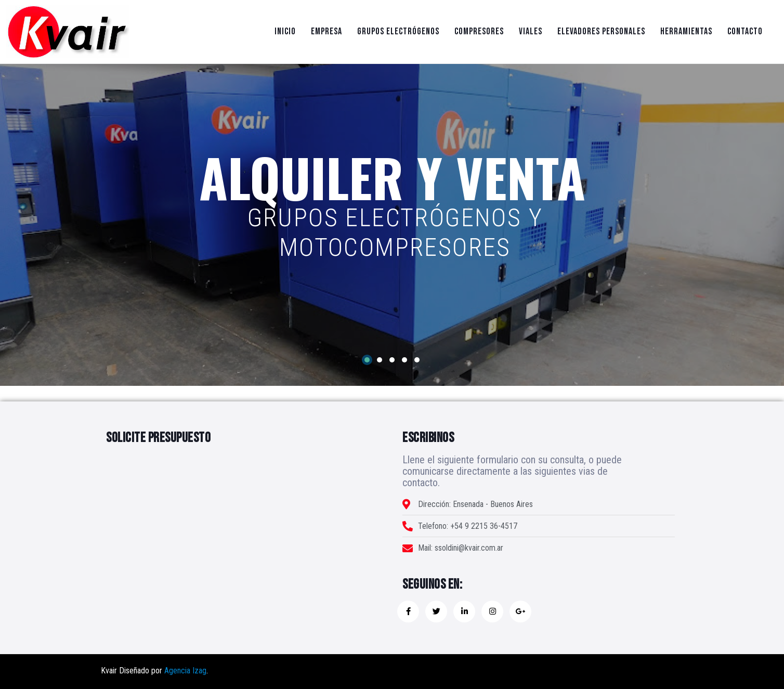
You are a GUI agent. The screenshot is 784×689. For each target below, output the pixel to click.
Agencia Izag (185, 671)
